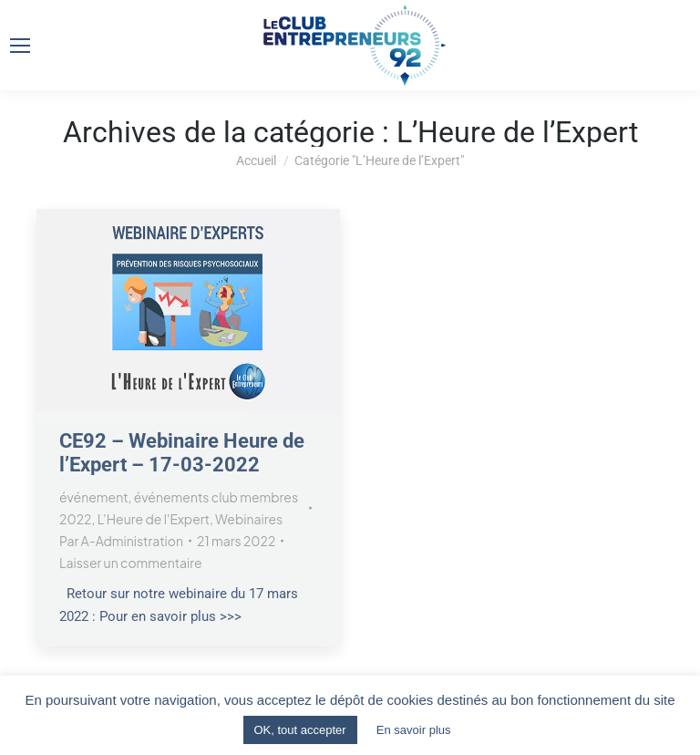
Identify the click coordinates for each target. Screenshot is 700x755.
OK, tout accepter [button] (300, 730)
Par (121, 541)
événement (94, 497)
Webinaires (249, 519)
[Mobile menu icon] (20, 46)
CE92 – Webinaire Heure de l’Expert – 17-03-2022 (182, 453)
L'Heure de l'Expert (154, 519)
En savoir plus (414, 730)
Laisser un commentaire (131, 563)
